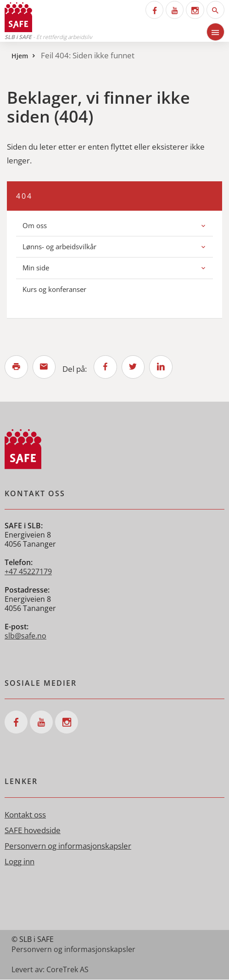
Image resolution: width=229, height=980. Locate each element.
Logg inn (20, 862)
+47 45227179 (28, 572)
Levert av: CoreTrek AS (50, 970)
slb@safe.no (25, 637)
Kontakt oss (25, 815)
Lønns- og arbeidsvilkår (59, 246)
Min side (36, 268)
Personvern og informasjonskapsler (68, 846)
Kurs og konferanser (54, 289)
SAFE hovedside (33, 831)
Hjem (20, 56)
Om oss (35, 225)
